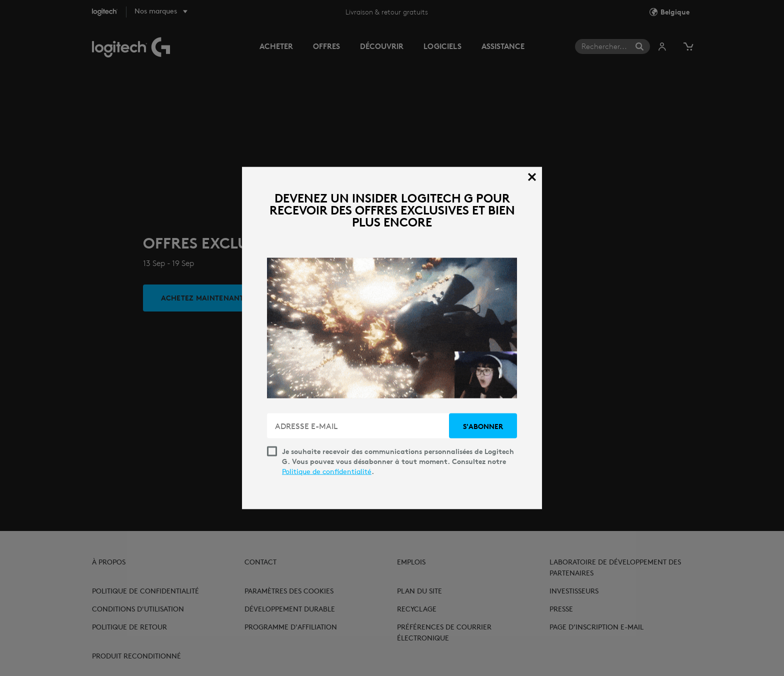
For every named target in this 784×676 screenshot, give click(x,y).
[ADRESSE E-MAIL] (359, 426)
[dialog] (392, 338)
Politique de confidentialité (327, 471)
